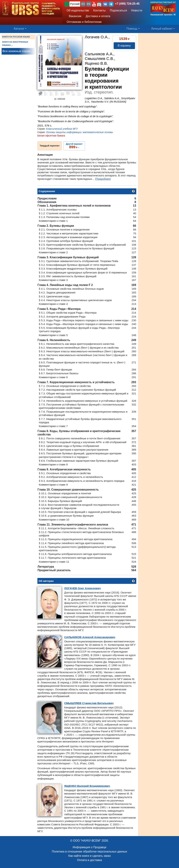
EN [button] (89, 4)
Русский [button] (75, 4)
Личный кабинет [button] (162, 29)
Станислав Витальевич (89, 703)
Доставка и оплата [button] (98, 16)
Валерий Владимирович (87, 786)
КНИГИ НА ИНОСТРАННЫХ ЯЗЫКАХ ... (15, 44)
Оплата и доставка (90, 860)
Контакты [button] (99, 10)
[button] (94, 4)
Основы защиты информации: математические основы (80, 132)
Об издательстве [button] (78, 10)
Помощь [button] (132, 29)
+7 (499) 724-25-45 (127, 4)
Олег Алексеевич (83, 588)
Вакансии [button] (74, 16)
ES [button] (83, 4)
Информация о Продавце (89, 847)
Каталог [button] (19, 29)
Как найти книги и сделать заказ (90, 856)
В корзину (124, 46)
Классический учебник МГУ (62, 129)
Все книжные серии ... (18, 51)
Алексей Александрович (90, 637)
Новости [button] (137, 10)
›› (74, 146)
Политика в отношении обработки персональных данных (89, 851)
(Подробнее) (103, 179)
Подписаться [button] (118, 10)
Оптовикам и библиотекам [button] (84, 22)
